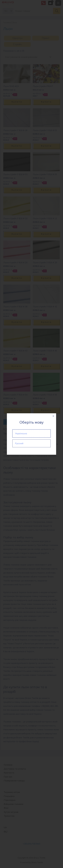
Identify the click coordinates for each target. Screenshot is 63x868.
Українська (21, 433)
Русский (19, 443)
